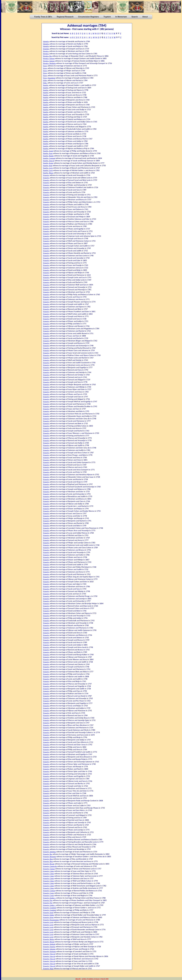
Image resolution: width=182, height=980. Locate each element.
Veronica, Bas (47, 56)
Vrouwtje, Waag (48, 969)
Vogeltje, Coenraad (49, 158)
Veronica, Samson (49, 59)
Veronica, (46, 51)
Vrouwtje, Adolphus (49, 852)
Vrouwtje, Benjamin (49, 857)
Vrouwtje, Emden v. (49, 898)
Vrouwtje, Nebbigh (49, 944)
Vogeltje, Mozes (48, 173)
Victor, (45, 66)
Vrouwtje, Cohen (48, 871)
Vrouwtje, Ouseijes (49, 947)
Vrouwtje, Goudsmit (49, 908)
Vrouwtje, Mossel (49, 942)
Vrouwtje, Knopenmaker (51, 920)
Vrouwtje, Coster (48, 893)
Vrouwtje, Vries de (49, 954)
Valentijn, (46, 42)
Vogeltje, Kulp (48, 166)
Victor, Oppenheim (49, 78)
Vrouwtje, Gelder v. (49, 905)
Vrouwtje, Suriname (49, 952)
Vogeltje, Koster (48, 163)
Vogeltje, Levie (48, 168)
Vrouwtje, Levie (48, 922)
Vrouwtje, (46, 175)
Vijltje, (45, 80)
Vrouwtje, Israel (48, 913)
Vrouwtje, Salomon (49, 949)
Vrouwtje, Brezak (49, 864)
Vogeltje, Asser (48, 153)
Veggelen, (46, 49)
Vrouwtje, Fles (48, 900)
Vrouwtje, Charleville (50, 866)
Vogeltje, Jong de (48, 161)
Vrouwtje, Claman (49, 869)
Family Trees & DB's (43, 17)
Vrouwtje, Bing (48, 859)
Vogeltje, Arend (48, 151)
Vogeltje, (46, 85)
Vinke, (45, 83)
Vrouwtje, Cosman (49, 891)
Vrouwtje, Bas (47, 854)
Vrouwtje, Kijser (48, 917)
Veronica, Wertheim (49, 63)
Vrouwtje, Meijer (48, 939)
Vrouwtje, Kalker (48, 915)
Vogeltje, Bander (48, 156)
